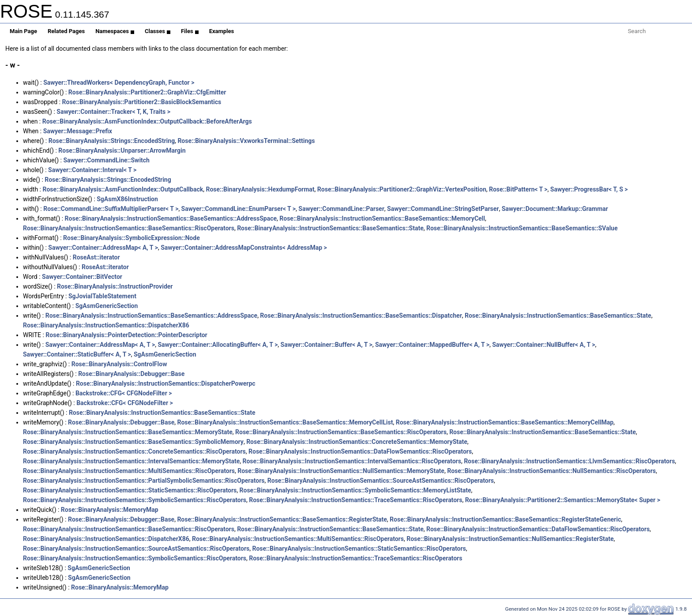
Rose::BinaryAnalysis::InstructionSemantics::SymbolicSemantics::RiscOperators (135, 500)
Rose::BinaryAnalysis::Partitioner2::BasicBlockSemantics (142, 102)
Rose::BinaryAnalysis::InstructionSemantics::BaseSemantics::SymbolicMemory (133, 442)
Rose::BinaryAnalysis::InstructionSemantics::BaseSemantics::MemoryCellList (285, 422)
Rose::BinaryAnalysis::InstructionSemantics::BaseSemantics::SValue (522, 228)
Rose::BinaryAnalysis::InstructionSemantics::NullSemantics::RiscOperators (551, 471)
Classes (158, 31)
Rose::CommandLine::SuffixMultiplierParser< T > (111, 209)
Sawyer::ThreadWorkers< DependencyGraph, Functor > (119, 83)
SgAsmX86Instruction (127, 199)
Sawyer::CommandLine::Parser (341, 209)
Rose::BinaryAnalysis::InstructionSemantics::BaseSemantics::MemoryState (128, 432)
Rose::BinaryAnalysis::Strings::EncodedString (112, 141)
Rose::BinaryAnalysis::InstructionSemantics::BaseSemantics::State (330, 228)
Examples (222, 31)
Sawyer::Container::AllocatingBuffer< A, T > (218, 345)
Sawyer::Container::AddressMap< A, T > (103, 248)
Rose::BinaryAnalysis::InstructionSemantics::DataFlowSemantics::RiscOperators (360, 451)
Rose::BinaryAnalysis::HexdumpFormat (260, 189)
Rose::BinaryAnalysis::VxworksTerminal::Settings (246, 141)
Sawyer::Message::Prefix (78, 131)
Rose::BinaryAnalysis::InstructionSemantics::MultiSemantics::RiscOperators (129, 471)
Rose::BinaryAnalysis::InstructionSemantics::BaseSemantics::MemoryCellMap (505, 422)
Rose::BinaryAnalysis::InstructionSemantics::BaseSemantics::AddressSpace (171, 218)
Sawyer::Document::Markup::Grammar (555, 209)
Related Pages (66, 31)
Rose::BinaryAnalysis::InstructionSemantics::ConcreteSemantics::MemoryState (357, 442)
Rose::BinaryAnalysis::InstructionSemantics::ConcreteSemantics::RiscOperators (134, 451)
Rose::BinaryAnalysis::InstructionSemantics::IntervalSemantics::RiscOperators (352, 461)
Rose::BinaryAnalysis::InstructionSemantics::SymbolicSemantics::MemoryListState (355, 490)
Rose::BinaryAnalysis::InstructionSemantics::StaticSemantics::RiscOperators (130, 490)
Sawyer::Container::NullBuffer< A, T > (543, 345)
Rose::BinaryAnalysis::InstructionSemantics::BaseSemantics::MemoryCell (382, 218)
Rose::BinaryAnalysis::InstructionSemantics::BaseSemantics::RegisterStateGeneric (505, 519)
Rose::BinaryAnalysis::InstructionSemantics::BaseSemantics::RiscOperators (129, 228)
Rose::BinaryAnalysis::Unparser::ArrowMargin (122, 150)
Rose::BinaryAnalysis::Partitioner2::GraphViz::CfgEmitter (147, 92)
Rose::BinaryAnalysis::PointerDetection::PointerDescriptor (126, 335)
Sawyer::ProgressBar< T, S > (589, 189)
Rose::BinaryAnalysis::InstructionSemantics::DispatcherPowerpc (166, 383)
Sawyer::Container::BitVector (82, 277)
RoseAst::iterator (96, 257)
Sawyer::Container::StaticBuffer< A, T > (77, 354)
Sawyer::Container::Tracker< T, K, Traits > (113, 112)
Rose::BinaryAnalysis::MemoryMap (110, 510)
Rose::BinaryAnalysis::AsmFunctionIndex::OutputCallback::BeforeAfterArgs (147, 121)
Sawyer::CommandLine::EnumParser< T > (239, 209)
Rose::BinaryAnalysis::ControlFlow (119, 364)
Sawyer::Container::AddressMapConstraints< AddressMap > (244, 248)
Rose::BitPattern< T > (518, 189)
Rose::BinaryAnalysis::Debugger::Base (131, 374)
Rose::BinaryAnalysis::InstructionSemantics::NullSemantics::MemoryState (341, 471)
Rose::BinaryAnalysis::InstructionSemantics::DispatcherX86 (106, 325)
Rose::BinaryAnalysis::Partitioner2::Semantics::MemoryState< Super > (563, 500)
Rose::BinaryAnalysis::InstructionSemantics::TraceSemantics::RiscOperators (355, 500)
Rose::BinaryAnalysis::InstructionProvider (115, 286)
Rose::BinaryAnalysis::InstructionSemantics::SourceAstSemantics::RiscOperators (381, 481)
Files (190, 31)
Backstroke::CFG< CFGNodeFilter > (124, 393)
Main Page (23, 31)
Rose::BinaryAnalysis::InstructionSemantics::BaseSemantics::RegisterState (282, 519)
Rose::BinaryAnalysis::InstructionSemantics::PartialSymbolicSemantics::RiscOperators (144, 481)
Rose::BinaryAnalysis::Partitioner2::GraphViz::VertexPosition (402, 189)
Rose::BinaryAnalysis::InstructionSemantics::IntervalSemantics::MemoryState (131, 461)
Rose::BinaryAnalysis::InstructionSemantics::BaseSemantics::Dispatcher (361, 316)
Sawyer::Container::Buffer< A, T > (327, 345)
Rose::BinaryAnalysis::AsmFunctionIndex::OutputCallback (123, 189)
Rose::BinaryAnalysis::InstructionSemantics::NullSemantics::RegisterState (510, 539)
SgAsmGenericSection (107, 306)
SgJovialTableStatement (102, 296)
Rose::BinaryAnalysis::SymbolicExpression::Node (132, 238)
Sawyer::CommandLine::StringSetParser (443, 209)
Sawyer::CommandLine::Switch (106, 160)
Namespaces (115, 31)
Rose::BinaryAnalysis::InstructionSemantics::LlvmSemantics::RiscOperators (569, 461)
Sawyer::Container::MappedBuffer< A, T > (432, 345)
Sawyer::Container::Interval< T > (92, 170)
